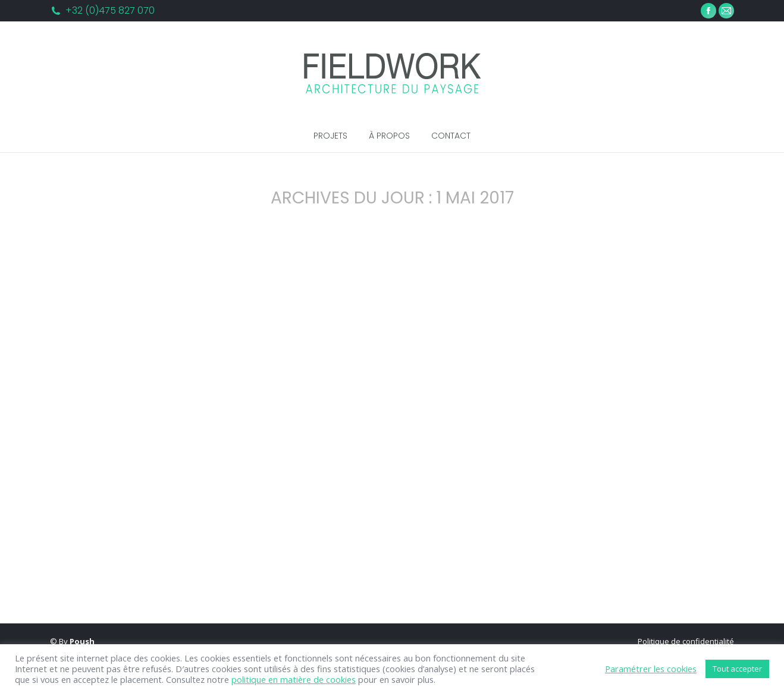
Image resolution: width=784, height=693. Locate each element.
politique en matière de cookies (294, 679)
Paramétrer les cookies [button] (651, 669)
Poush (82, 641)
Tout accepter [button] (737, 669)
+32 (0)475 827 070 (110, 11)
